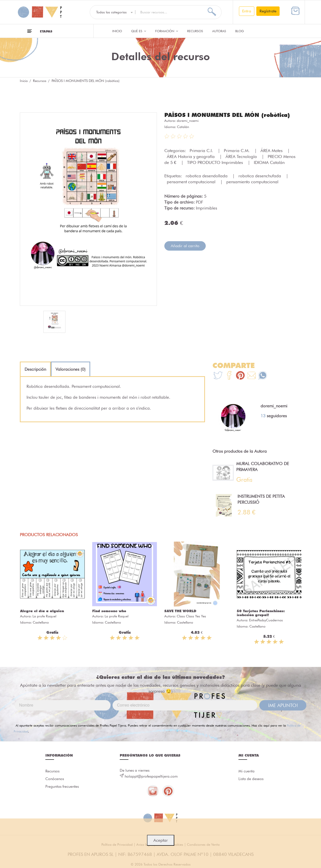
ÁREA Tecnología (242, 157)
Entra (247, 11)
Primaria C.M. (237, 151)
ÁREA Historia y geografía (191, 157)
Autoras (219, 31)
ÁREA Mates (272, 151)
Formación (167, 31)
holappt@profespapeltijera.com (151, 776)
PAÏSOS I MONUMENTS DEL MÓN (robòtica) (227, 115)
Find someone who (109, 611)
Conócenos (55, 779)
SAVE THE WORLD (180, 611)
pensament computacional (192, 182)
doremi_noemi (188, 121)
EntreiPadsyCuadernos (266, 620)
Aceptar (161, 840)
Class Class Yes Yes (191, 616)
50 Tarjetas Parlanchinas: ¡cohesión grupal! (261, 613)
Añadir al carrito (185, 246)
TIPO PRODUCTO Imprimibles (216, 162)
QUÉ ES (139, 31)
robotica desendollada (207, 176)
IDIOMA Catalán (269, 162)
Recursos (195, 31)
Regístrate (268, 11)
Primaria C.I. (202, 151)
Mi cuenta (247, 771)
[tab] (35, 369)
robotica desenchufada (260, 176)
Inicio (117, 31)
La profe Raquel (44, 616)
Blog (240, 31)
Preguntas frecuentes (62, 787)
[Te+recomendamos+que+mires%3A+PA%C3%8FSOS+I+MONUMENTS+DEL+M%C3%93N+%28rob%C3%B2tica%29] (229, 376)
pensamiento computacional (252, 182)
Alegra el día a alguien (42, 611)
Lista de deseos (251, 779)
